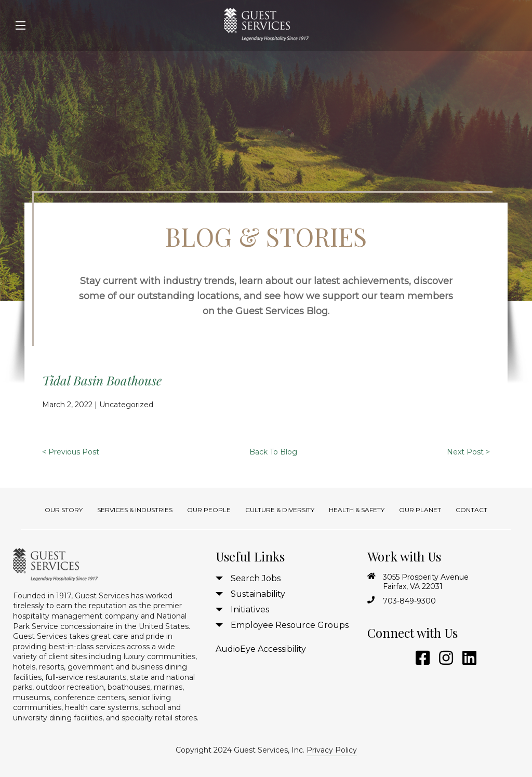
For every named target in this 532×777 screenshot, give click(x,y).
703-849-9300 (409, 601)
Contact (471, 510)
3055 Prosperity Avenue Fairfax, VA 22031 (426, 582)
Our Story (64, 510)
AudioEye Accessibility (261, 649)
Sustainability (258, 594)
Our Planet (420, 510)
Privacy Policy (332, 750)
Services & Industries (135, 510)
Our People (209, 510)
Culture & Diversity (280, 510)
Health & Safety (357, 510)
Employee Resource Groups (290, 625)
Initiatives (250, 609)
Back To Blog (273, 452)
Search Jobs (256, 578)
